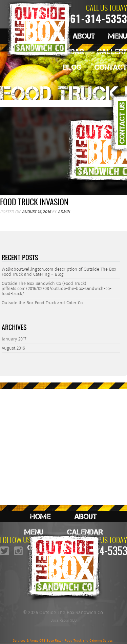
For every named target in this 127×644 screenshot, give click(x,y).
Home (40, 516)
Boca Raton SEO (64, 620)
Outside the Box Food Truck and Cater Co (42, 303)
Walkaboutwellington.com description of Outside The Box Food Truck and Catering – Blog (59, 272)
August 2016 (13, 348)
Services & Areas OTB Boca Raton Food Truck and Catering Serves (63, 641)
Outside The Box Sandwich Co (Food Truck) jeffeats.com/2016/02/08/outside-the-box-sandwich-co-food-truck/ (57, 288)
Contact (111, 67)
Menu (118, 36)
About (86, 516)
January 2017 (14, 339)
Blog (72, 67)
